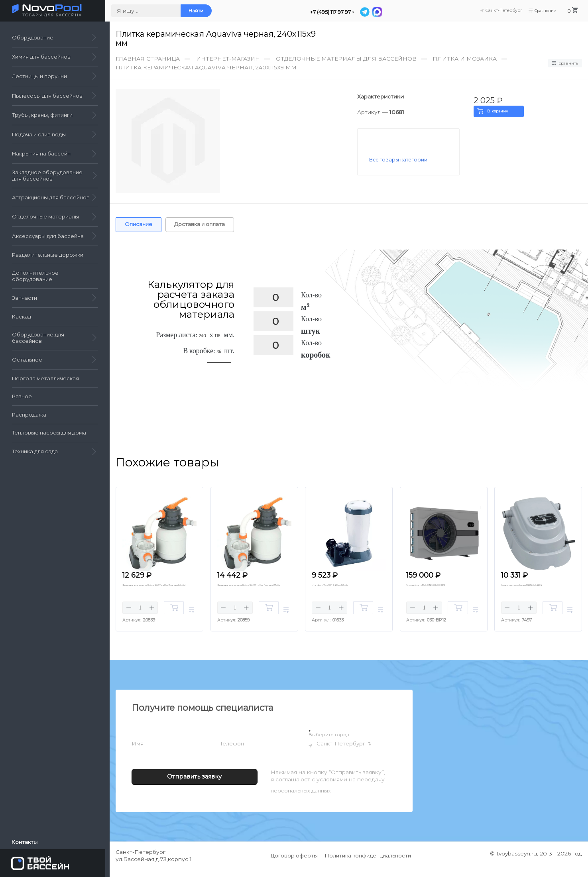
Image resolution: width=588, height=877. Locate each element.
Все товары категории (400, 160)
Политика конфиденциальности (368, 863)
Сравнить (562, 63)
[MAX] (382, 12)
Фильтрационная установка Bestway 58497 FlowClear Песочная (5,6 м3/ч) (157, 595)
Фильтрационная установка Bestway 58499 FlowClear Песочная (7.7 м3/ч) (252, 595)
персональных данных (301, 798)
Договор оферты (294, 863)
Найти (200, 11)
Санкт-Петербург (345, 752)
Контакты (26, 841)
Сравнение (542, 11)
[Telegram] (370, 12)
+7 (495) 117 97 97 (335, 12)
